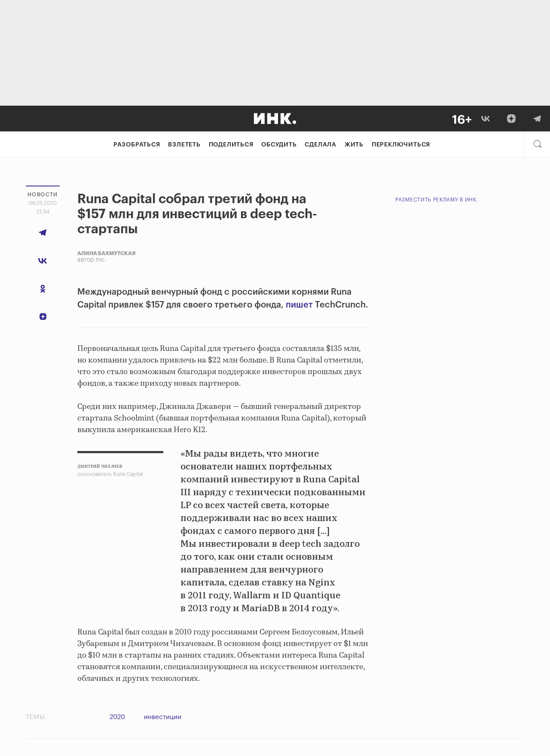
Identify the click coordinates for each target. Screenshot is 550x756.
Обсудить (279, 145)
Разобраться (137, 145)
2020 (117, 717)
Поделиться (231, 145)
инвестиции (163, 717)
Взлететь (184, 145)
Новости (43, 195)
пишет (299, 305)
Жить (354, 145)
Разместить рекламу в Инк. (437, 200)
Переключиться (401, 145)
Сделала (321, 145)
